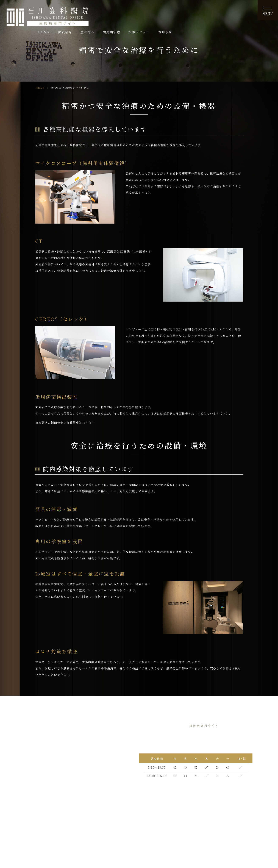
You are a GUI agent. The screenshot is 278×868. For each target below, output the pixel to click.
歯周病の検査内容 (41, 823)
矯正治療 (88, 845)
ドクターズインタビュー (45, 747)
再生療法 (88, 838)
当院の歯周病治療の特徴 (45, 762)
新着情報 (88, 740)
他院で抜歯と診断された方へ (48, 781)
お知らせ (246, 11)
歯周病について (39, 808)
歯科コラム (89, 747)
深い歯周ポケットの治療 (45, 838)
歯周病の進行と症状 (42, 816)
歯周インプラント (94, 830)
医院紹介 (35, 740)
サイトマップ (90, 754)
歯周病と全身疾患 (94, 808)
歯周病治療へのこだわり (45, 754)
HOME (125, 11)
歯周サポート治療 (94, 732)
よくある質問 (91, 823)
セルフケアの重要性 (95, 816)
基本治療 (35, 830)
